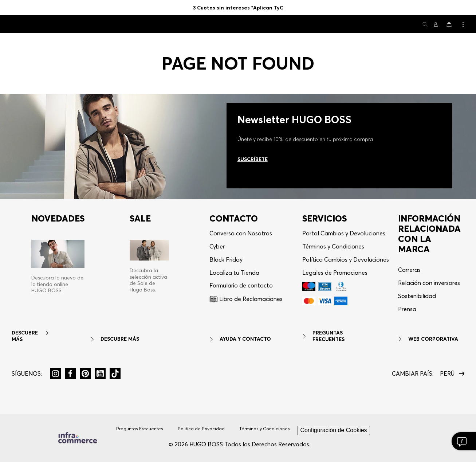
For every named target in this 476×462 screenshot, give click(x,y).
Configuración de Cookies (333, 430)
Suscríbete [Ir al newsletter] (253, 159)
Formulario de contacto (241, 285)
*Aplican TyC (267, 8)
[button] (425, 25)
